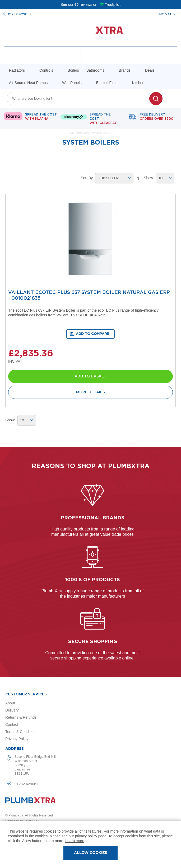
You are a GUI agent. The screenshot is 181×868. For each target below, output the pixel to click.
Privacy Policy (17, 739)
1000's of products (93, 580)
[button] (90, 334)
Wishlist (120, 60)
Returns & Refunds (21, 717)
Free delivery (157, 117)
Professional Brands (93, 518)
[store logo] (90, 33)
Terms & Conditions (21, 732)
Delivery (12, 710)
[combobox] (81, 99)
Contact (12, 724)
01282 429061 (19, 14)
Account (43, 60)
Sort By (87, 178)
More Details (90, 392)
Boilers (83, 133)
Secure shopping (93, 642)
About (10, 703)
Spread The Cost (41, 117)
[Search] (156, 99)
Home (71, 133)
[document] (90, 844)
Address (15, 749)
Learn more (75, 841)
